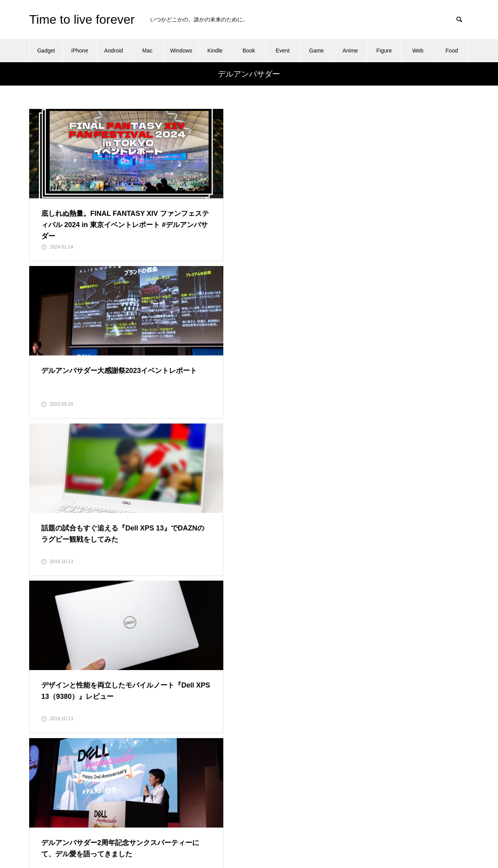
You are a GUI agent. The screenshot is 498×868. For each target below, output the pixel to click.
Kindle (215, 51)
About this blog (350, 746)
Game (316, 51)
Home (339, 779)
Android (114, 51)
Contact (341, 762)
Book (249, 51)
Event (283, 51)
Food (452, 51)
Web (418, 51)
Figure (384, 51)
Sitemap (341, 811)
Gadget (46, 51)
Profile (339, 795)
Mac (147, 51)
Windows (181, 51)
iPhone (80, 51)
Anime (350, 51)
